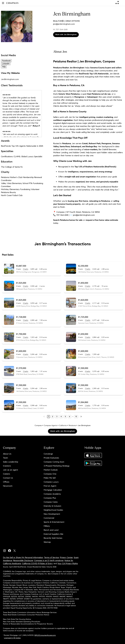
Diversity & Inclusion (52, 506)
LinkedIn (6, 64)
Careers (7, 474)
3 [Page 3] (57, 417)
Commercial (49, 518)
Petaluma (72, 425)
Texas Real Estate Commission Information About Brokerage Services (30, 612)
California (63, 425)
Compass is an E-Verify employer (49, 560)
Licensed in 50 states (12, 638)
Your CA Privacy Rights (68, 563)
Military (47, 526)
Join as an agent (10, 470)
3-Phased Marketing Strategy (57, 466)
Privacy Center (66, 557)
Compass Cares (51, 502)
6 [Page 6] (70, 417)
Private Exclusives (51, 458)
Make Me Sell (50, 478)
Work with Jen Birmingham (66, 35)
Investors (7, 466)
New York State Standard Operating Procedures (22, 622)
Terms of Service (51, 557)
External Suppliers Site (53, 534)
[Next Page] (81, 417)
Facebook (6, 61)
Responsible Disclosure (23, 560)
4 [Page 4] (61, 417)
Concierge (48, 454)
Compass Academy (52, 494)
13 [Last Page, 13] (76, 417)
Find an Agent (50, 486)
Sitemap (47, 542)
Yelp (4, 67)
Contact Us (8, 478)
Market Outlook (51, 470)
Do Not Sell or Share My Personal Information (23, 557)
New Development (52, 514)
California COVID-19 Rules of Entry (37, 563)
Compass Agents (50, 425)
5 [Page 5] (65, 417)
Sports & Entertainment (54, 522)
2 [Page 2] (53, 417)
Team (5, 458)
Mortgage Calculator (53, 490)
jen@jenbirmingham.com (64, 24)
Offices (6, 482)
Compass (38, 425)
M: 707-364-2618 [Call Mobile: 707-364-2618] (60, 30)
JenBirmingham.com (10, 79)
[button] (3, 3)
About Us (7, 454)
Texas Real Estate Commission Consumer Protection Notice (26, 615)
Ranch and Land (51, 530)
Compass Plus (50, 498)
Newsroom (8, 486)
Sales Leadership (11, 462)
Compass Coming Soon (54, 462)
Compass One (50, 474)
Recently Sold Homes (53, 538)
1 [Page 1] (49, 417)
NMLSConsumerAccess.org (45, 635)
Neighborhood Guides (53, 510)
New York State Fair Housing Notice (17, 619)
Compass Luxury (51, 482)
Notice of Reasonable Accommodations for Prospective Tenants (28, 624)
